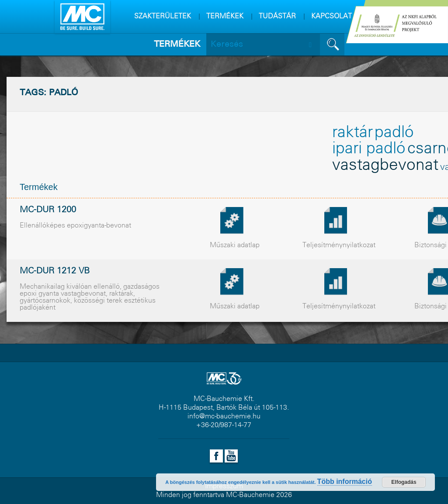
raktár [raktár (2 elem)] (352, 133)
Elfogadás (404, 482)
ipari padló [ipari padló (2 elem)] (369, 149)
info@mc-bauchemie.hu (224, 416)
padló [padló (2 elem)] (394, 133)
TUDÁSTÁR (277, 16)
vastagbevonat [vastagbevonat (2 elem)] (385, 166)
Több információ (345, 482)
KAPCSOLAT (332, 16)
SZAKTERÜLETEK (163, 16)
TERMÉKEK (225, 16)
